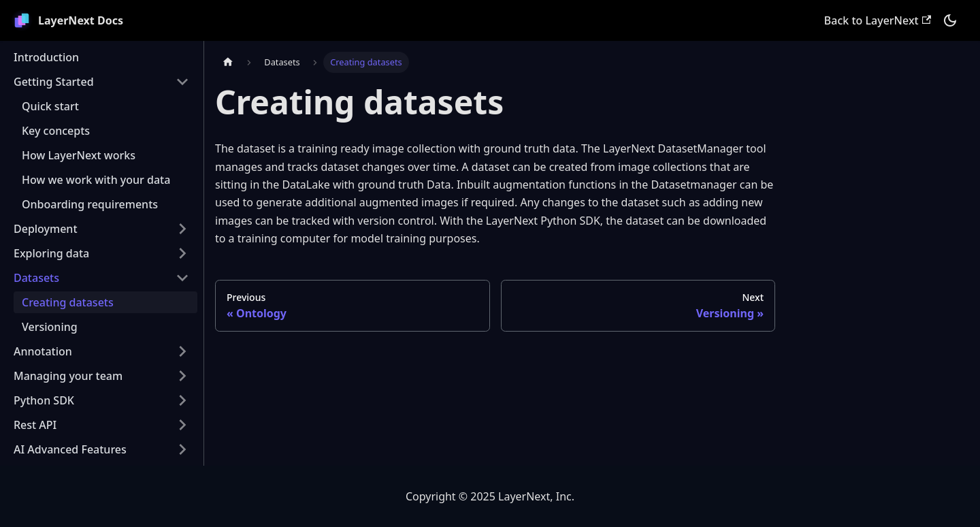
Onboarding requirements (90, 204)
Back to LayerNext (878, 20)
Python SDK (44, 400)
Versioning (50, 327)
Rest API (35, 425)
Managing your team (68, 376)
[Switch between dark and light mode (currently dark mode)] (950, 20)
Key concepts (56, 131)
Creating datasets (68, 302)
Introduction (46, 57)
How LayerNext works (79, 155)
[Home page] (228, 62)
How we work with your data (96, 180)
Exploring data (51, 253)
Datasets (36, 278)
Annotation (43, 351)
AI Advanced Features (70, 449)
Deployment (46, 229)
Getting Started (54, 82)
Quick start (50, 106)
